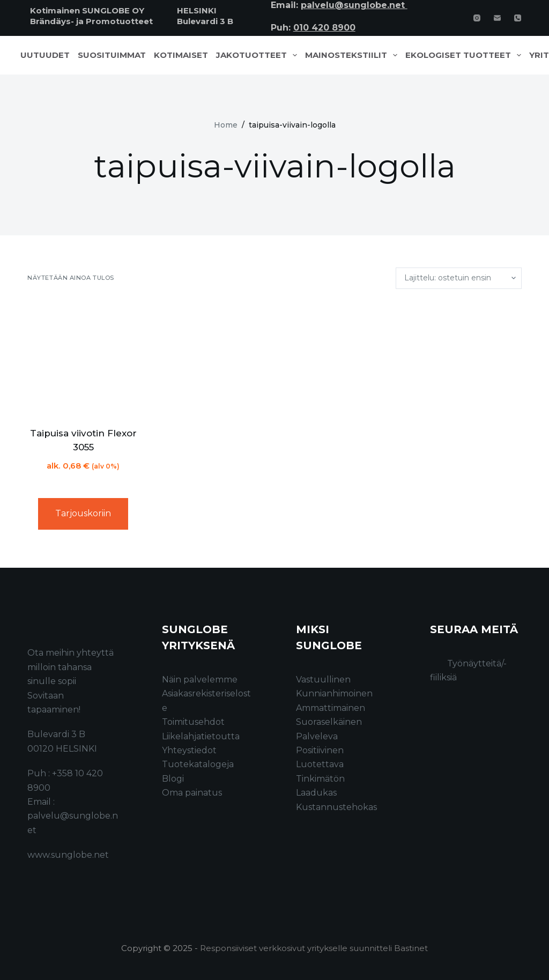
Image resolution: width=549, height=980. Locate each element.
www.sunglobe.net (68, 855)
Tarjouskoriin (83, 513)
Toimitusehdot (193, 722)
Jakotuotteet (259, 55)
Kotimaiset (181, 55)
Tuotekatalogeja (198, 764)
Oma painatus (192, 793)
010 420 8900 (324, 28)
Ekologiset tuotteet (465, 55)
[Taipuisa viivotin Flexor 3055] (83, 358)
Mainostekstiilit (353, 55)
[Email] (497, 18)
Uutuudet (45, 55)
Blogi (173, 779)
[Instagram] (477, 18)
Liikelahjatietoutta (201, 736)
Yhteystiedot (189, 750)
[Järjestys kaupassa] (459, 278)
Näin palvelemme (200, 680)
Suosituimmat (112, 55)
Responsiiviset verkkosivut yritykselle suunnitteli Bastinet (314, 948)
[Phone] (518, 18)
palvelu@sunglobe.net (354, 5)
